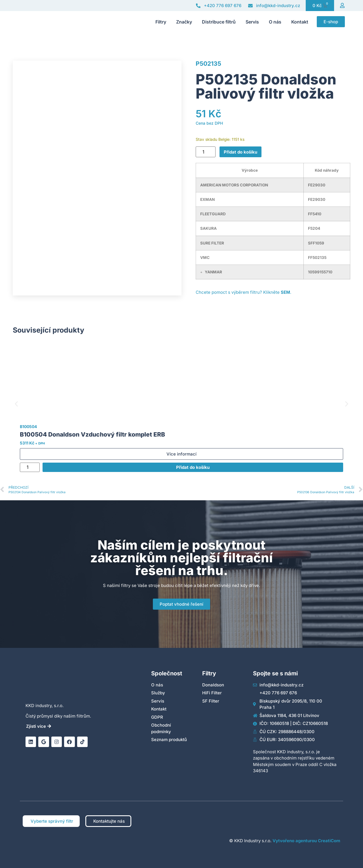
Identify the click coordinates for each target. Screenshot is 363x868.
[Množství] (206, 152)
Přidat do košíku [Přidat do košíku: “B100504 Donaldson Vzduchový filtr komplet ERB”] (193, 467)
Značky (184, 22)
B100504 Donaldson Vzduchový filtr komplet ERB (92, 434)
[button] (201, 272)
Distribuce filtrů (219, 22)
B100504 (28, 426)
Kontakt (300, 22)
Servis (252, 22)
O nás (275, 22)
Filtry (161, 22)
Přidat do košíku (240, 152)
